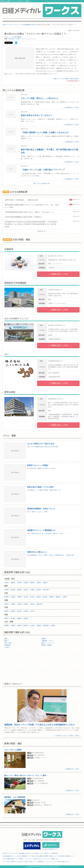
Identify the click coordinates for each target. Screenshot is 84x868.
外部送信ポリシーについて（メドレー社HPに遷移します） (53, 862)
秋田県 (33, 583)
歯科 (6, 641)
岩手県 (20, 583)
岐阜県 (46, 597)
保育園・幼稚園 (47, 645)
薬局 (48, 643)
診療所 (44, 639)
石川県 (33, 597)
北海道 (7, 583)
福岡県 (7, 626)
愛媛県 (20, 618)
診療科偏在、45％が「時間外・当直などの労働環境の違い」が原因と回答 (52, 555)
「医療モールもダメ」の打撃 (39, 512)
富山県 (26, 597)
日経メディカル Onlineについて (34, 853)
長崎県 (20, 626)
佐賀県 (13, 626)
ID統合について (53, 856)
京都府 (13, 604)
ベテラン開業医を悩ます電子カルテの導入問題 (44, 447)
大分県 (33, 626)
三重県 (65, 597)
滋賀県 (7, 604)
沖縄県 (53, 626)
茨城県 (7, 590)
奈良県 (33, 604)
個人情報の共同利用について (67, 856)
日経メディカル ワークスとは (11, 853)
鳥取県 (7, 611)
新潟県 (7, 597)
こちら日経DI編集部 (16, 37)
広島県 (26, 611)
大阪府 (20, 604)
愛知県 (58, 597)
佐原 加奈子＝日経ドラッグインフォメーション (22, 39)
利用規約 (22, 853)
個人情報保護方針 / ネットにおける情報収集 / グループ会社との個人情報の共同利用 (25, 856)
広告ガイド (47, 853)
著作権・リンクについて (26, 859)
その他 (7, 647)
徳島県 (7, 618)
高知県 (26, 618)
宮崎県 (39, 626)
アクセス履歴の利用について (10, 859)
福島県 (46, 583)
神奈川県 (46, 590)
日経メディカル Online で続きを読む (66, 79)
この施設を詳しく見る (58, 274)
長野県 (20, 597)
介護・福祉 (8, 643)
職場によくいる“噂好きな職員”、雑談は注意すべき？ (46, 490)
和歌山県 (40, 604)
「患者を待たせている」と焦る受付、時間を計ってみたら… (48, 533)
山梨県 (13, 597)
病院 (6, 639)
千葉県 (33, 590)
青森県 (13, 583)
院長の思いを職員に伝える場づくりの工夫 (43, 468)
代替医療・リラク (47, 641)
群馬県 (20, 590)
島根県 (13, 611)
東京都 (39, 590)
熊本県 (26, 626)
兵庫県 (26, 604)
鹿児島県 (46, 626)
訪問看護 (8, 645)
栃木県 (13, 590)
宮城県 (26, 583)
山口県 (33, 611)
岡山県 (20, 611)
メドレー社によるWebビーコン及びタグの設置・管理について (19, 862)
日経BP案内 (55, 853)
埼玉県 (26, 590)
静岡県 (52, 597)
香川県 (13, 618)
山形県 (39, 583)
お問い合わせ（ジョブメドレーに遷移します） (47, 859)
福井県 (39, 597)
